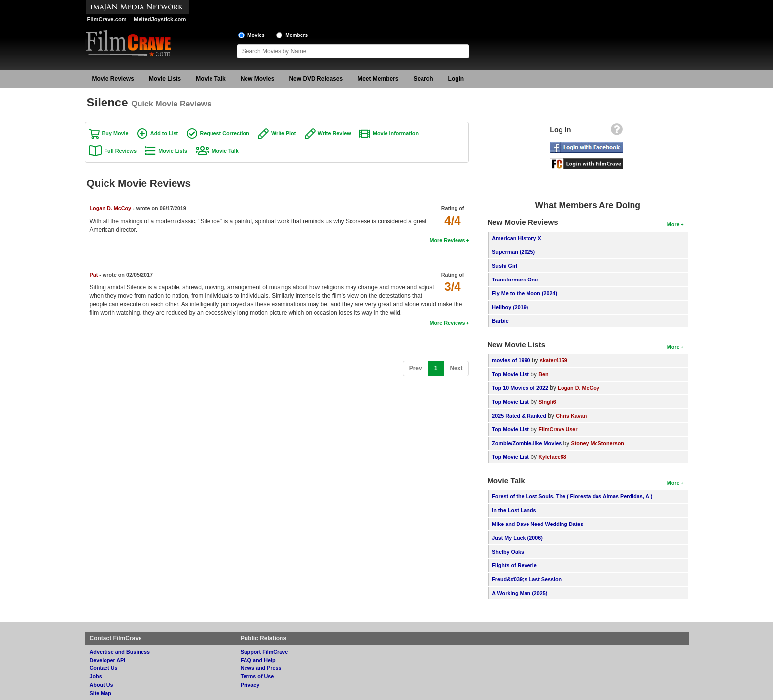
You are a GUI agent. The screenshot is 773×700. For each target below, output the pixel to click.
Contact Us (104, 668)
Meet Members (378, 79)
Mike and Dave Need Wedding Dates (538, 524)
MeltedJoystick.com (160, 19)
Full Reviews (121, 151)
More (673, 224)
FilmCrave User (558, 429)
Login (456, 79)
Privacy (250, 685)
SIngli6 (547, 402)
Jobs (96, 676)
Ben (543, 374)
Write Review (334, 133)
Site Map (101, 693)
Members (297, 35)
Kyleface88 (552, 457)
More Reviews (447, 240)
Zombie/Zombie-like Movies (527, 443)
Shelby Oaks (508, 552)
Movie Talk (211, 79)
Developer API (108, 660)
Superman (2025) (513, 252)
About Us (102, 685)
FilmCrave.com (107, 19)
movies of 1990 (511, 360)
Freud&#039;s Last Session (527, 579)
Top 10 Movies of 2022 (520, 388)
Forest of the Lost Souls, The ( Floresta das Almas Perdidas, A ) (572, 496)
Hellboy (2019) (510, 307)
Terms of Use (257, 676)
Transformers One (515, 280)
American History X (517, 238)
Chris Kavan (571, 416)
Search (423, 79)
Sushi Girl (505, 266)
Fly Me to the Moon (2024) (525, 293)
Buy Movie (115, 133)
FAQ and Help (258, 660)
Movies (256, 35)
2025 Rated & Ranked (519, 416)
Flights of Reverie (514, 565)
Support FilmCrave (264, 652)
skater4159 (554, 360)
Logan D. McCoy (111, 208)
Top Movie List (510, 374)
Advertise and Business (120, 652)
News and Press (261, 668)
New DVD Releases (316, 79)
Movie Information (396, 133)
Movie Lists (165, 79)
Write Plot (283, 133)
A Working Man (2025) (520, 593)
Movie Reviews (113, 79)
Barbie (500, 321)
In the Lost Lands (514, 510)
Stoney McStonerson (598, 443)
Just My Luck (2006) (517, 538)
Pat (94, 275)
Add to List (164, 133)
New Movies (258, 79)
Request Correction (225, 133)
